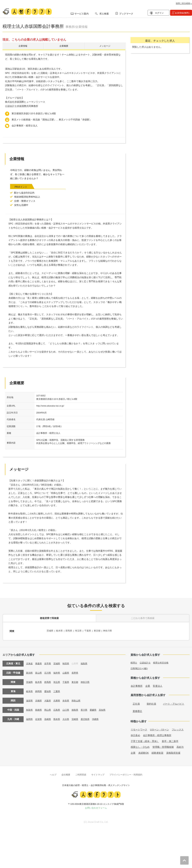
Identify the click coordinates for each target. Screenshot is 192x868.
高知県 (106, 708)
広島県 (58, 708)
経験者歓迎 (157, 751)
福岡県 (30, 718)
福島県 (87, 662)
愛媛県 (97, 708)
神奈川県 (112, 631)
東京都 (100, 631)
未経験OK (143, 751)
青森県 (39, 662)
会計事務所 (137, 684)
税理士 (134, 661)
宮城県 (58, 662)
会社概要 (66, 773)
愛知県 (49, 690)
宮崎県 (78, 718)
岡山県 (49, 708)
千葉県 (90, 631)
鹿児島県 (88, 718)
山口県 (68, 708)
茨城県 (50, 631)
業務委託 (137, 710)
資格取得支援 (173, 751)
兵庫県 (58, 699)
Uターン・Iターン (159, 728)
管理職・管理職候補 (163, 745)
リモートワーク (139, 728)
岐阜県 (30, 690)
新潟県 (30, 671)
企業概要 (64, 46)
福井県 (58, 671)
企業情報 (23, 46)
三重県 (58, 690)
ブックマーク (126, 14)
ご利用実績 (81, 773)
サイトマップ (98, 773)
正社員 (136, 702)
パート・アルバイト (174, 702)
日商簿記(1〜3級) (140, 667)
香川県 (87, 708)
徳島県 (78, 708)
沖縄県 (99, 718)
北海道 (30, 662)
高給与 (180, 745)
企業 (148, 684)
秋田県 (68, 662)
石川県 (49, 671)
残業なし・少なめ (140, 745)
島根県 (39, 708)
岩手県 (49, 662)
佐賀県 (39, 718)
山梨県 (68, 671)
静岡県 (39, 690)
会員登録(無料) (182, 13)
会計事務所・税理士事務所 (157, 734)
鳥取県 (30, 708)
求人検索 (104, 14)
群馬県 (70, 631)
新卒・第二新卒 (170, 740)
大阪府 (49, 699)
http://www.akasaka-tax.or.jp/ (50, 407)
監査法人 (158, 684)
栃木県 (60, 631)
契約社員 (151, 702)
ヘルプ (53, 773)
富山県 (39, 671)
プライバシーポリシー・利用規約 (126, 773)
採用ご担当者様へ (184, 3)
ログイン (159, 13)
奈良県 (68, 699)
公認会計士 (146, 661)
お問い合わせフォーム (96, 806)
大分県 (68, 718)
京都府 (39, 699)
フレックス (178, 728)
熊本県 (58, 718)
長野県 (78, 671)
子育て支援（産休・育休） (145, 740)
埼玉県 (80, 631)
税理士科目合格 (163, 661)
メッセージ (105, 46)
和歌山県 (79, 699)
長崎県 (49, 718)
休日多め (135, 734)
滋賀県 (30, 699)
